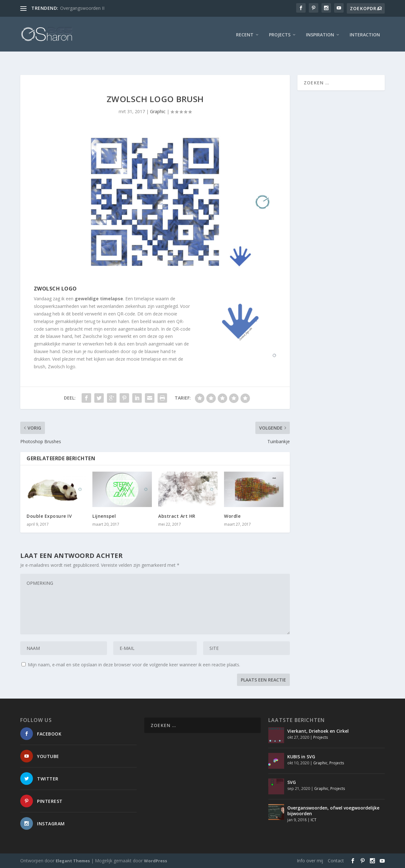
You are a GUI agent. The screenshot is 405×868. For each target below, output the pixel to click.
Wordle (232, 516)
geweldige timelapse (99, 299)
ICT (314, 820)
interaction (365, 33)
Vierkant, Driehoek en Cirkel (318, 731)
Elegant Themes (73, 861)
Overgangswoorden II (82, 8)
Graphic (158, 111)
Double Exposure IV (49, 516)
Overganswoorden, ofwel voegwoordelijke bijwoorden (333, 811)
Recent (245, 33)
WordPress (156, 861)
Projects (280, 33)
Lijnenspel (104, 516)
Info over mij (310, 861)
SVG (292, 782)
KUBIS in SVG (301, 757)
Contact (336, 861)
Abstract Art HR (177, 516)
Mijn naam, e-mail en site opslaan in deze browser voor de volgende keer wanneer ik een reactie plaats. (134, 665)
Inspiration (320, 33)
